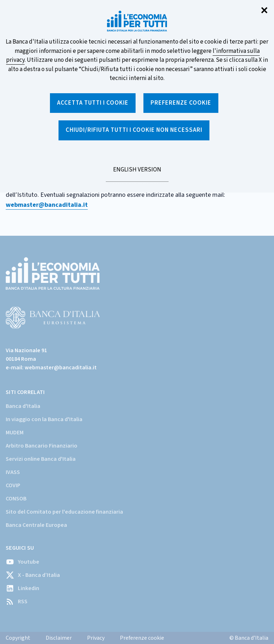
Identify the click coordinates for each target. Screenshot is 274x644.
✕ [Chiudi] (264, 11)
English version (137, 174)
